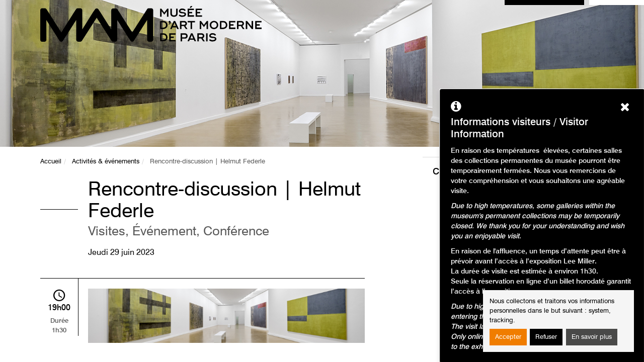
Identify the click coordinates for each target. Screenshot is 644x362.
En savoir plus (592, 337)
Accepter (508, 337)
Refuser (546, 337)
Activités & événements (106, 162)
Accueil (51, 162)
